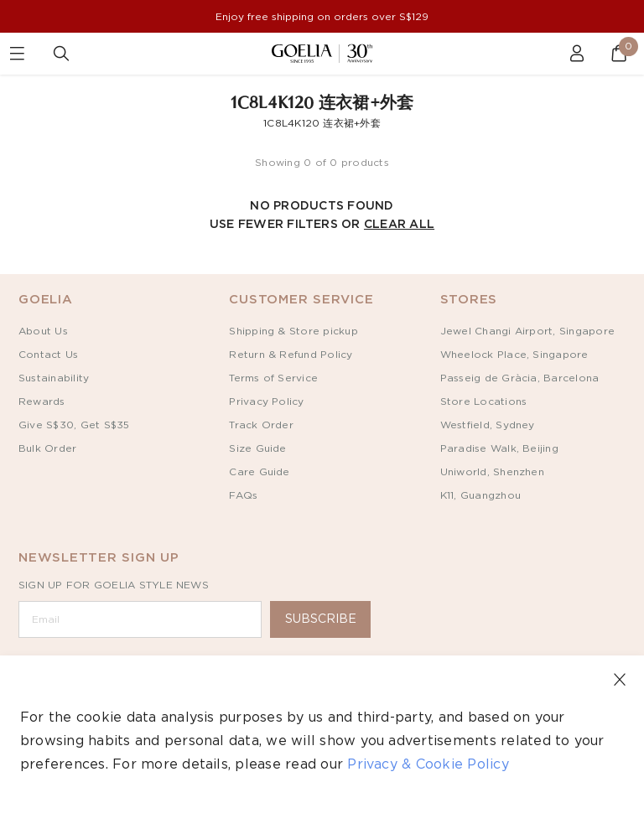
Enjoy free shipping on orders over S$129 (322, 17)
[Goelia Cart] (610, 54)
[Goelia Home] (322, 53)
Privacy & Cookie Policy (428, 764)
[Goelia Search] (65, 54)
